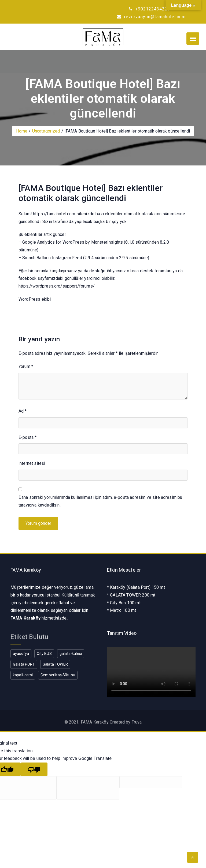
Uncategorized (46, 131)
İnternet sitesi (32, 463)
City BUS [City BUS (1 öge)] (44, 654)
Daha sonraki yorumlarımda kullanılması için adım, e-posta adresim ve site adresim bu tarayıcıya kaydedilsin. (100, 501)
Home (22, 131)
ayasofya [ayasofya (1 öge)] (21, 654)
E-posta (27, 437)
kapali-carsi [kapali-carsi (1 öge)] (23, 675)
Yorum (26, 366)
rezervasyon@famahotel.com (151, 17)
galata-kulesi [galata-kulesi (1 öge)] (71, 654)
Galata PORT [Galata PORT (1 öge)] (24, 664)
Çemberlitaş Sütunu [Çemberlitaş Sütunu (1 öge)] (58, 675)
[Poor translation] (34, 769)
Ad (23, 411)
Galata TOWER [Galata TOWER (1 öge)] (55, 664)
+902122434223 (149, 9)
